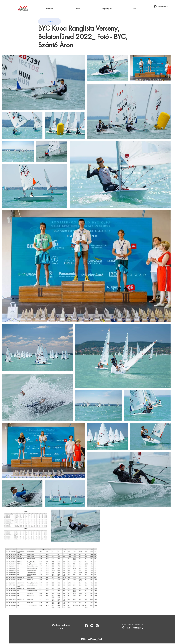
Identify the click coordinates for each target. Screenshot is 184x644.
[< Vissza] (50, 21)
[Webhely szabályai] (61, 625)
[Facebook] (86, 626)
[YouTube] (92, 626)
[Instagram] (97, 626)
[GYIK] (61, 629)
